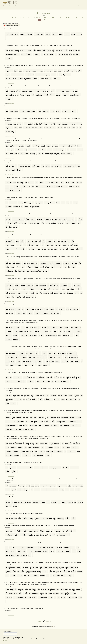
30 (82, 17)
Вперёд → (48, 621)
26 (72, 17)
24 (66, 17)
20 (56, 17)
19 (53, 17)
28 (77, 17)
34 (48, 20)
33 (45, 20)
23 (64, 17)
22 (61, 17)
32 (42, 20)
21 (58, 17)
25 (69, 17)
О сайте (5, 640)
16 (45, 17)
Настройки (81, 6)
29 (80, 17)
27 (74, 17)
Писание (6, 6)
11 (31, 17)
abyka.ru (13, 43)
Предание (11, 6)
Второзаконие (43, 13)
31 (39, 20)
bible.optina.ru (10, 43)
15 (42, 17)
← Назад (38, 621)
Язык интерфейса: (8, 631)
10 (29, 17)
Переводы (17, 6)
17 (48, 17)
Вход (76, 6)
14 (39, 17)
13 (37, 17)
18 (50, 17)
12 (34, 17)
